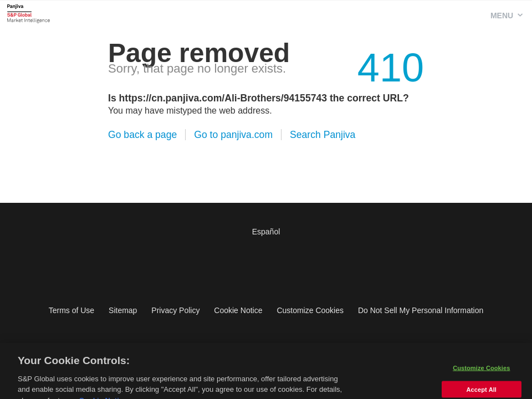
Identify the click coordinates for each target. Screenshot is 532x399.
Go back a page (142, 135)
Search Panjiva (323, 135)
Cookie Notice (238, 310)
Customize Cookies (310, 310)
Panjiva (29, 13)
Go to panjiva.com (233, 135)
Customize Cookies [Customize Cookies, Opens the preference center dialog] (481, 371)
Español (266, 232)
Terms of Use (71, 310)
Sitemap (123, 310)
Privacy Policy (175, 310)
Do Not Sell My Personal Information (421, 310)
